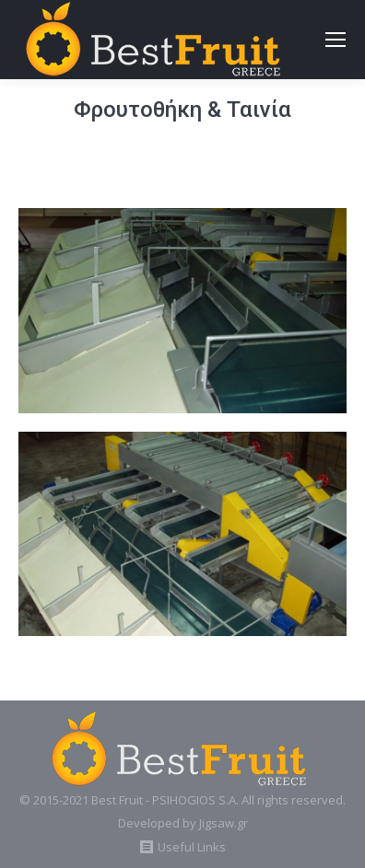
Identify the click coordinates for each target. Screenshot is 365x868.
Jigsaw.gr (224, 823)
